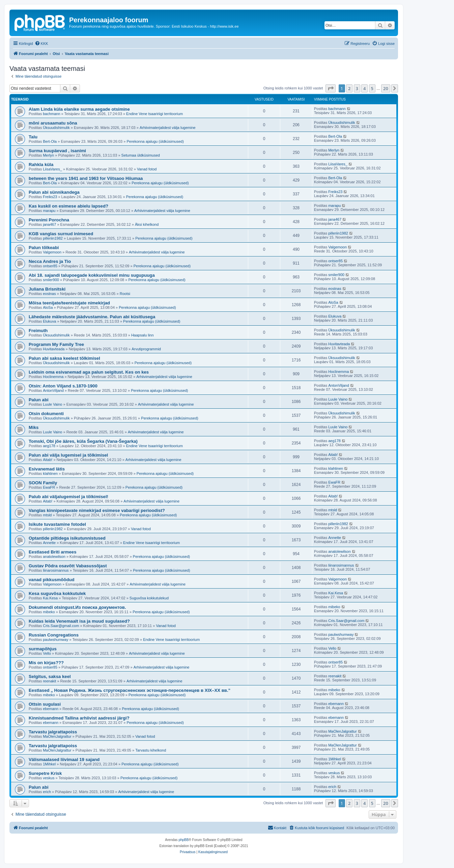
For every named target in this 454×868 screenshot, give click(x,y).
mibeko (49, 612)
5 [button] (372, 88)
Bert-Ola (50, 141)
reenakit (49, 681)
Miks (34, 427)
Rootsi (125, 294)
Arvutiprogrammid (146, 349)
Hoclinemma (53, 377)
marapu (49, 211)
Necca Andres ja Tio (50, 261)
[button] (331, 88)
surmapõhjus (43, 649)
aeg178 (49, 446)
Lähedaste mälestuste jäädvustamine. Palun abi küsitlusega (92, 317)
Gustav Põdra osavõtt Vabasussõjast (68, 566)
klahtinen (50, 473)
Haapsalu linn (143, 335)
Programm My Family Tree (56, 344)
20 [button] (386, 88)
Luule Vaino (52, 404)
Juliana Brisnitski (47, 289)
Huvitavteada (54, 349)
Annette (49, 543)
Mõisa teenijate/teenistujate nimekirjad (69, 303)
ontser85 (50, 266)
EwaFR (49, 487)
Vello (47, 653)
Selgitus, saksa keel (50, 676)
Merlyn (48, 155)
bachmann (51, 114)
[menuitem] (41, 44)
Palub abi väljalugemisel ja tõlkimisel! (68, 497)
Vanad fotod (147, 169)
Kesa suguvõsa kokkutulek (57, 593)
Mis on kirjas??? (46, 663)
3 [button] (357, 88)
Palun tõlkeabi (44, 248)
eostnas (49, 294)
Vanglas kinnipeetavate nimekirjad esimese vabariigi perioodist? (97, 510)
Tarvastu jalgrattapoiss (53, 732)
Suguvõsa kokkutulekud (149, 598)
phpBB (183, 840)
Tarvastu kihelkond (151, 750)
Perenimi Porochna (49, 220)
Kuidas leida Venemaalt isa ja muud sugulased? (79, 621)
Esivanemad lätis (47, 469)
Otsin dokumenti (46, 414)
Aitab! (48, 460)
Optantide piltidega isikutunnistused (67, 538)
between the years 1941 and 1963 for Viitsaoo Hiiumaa (86, 178)
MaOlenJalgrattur (57, 736)
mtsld (47, 515)
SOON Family (43, 483)
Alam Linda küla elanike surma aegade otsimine (79, 109)
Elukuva (49, 321)
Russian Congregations (54, 635)
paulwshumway (55, 640)
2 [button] (349, 88)
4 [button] (364, 88)
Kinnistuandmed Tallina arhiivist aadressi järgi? (79, 718)
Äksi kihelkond (147, 224)
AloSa (48, 307)
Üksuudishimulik (56, 128)
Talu (33, 137)
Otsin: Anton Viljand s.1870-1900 (63, 386)
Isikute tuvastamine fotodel (57, 524)
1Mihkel (49, 764)
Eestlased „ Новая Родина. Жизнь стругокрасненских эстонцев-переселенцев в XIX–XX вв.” (130, 690)
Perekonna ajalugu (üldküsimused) (155, 141)
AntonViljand (53, 390)
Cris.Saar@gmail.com (61, 626)
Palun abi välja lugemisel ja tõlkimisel (68, 455)
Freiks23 (50, 197)
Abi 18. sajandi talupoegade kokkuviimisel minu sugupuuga (92, 275)
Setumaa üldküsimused (141, 155)
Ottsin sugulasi (45, 704)
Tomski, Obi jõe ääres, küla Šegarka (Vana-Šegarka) (83, 441)
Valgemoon (52, 252)
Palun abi (39, 400)
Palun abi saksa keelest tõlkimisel (64, 358)
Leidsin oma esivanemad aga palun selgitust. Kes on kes (89, 372)
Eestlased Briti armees (52, 552)
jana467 (49, 224)
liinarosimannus (56, 570)
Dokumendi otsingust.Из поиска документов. (77, 607)
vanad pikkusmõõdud (52, 580)
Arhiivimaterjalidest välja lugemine (168, 128)
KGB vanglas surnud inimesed (61, 234)
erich (47, 792)
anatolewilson (54, 557)
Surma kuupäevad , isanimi (57, 151)
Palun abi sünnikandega (54, 192)
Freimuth (38, 331)
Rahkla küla (41, 165)
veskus (49, 778)
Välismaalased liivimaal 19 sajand (64, 760)
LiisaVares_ (52, 169)
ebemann (51, 709)
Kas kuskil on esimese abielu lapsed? (68, 206)
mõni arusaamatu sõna (53, 123)
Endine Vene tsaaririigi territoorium (154, 114)
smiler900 (51, 280)
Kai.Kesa (50, 598)
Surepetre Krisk (45, 773)
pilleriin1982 (53, 238)
